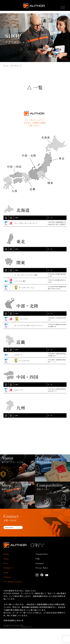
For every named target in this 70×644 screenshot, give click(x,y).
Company (41, 579)
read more (11, 543)
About (7, 574)
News (6, 579)
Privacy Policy (44, 583)
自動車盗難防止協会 (12, 636)
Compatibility (43, 569)
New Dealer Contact (15, 597)
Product (8, 583)
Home (7, 569)
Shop (6, 588)
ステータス (14, 66)
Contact (8, 592)
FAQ (38, 574)
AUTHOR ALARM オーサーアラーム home (34, 7)
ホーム (6, 66)
